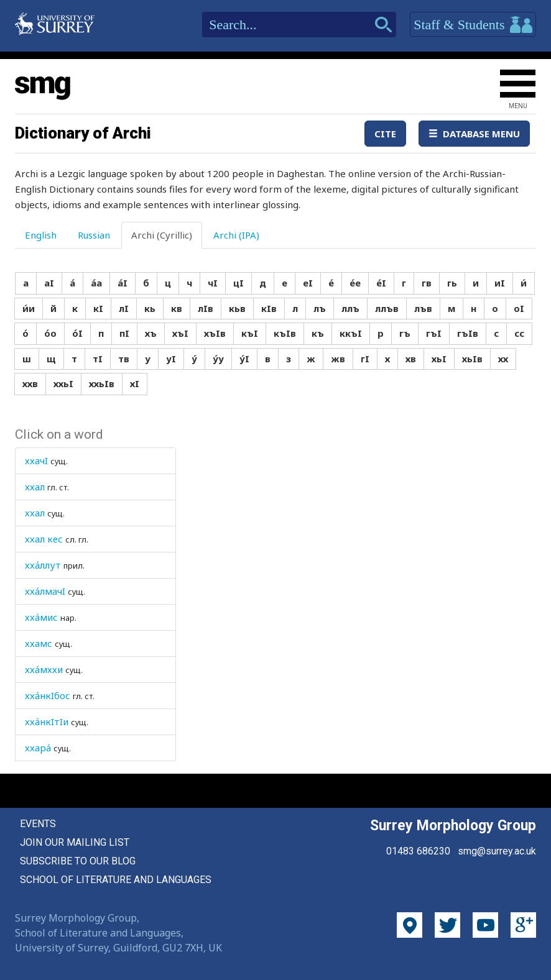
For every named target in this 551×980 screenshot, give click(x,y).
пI (124, 333)
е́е (355, 283)
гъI (434, 333)
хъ (151, 333)
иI (500, 283)
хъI (180, 333)
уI (171, 359)
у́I (244, 359)
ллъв (387, 308)
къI (250, 333)
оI (519, 308)
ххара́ (38, 748)
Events (38, 824)
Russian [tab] (94, 235)
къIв (285, 333)
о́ (25, 333)
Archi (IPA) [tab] (236, 235)
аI (49, 283)
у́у (218, 359)
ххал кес (44, 539)
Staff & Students (473, 25)
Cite (385, 134)
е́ (331, 283)
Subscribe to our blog (78, 861)
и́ (524, 283)
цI (238, 283)
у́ (194, 359)
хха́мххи (44, 669)
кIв (269, 308)
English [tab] (41, 235)
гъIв (468, 333)
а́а (96, 283)
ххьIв (102, 383)
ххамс (39, 643)
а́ (72, 283)
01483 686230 (418, 851)
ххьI (63, 383)
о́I (77, 333)
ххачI (36, 460)
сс (519, 333)
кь (150, 308)
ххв (30, 383)
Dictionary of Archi (83, 133)
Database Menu (474, 134)
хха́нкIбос (48, 695)
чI (213, 283)
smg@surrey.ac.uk (497, 851)
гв (427, 283)
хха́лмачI (45, 591)
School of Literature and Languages (116, 880)
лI (124, 308)
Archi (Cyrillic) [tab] (162, 235)
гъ (405, 333)
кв (177, 308)
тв (124, 359)
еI (308, 283)
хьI (439, 359)
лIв (206, 308)
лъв (423, 308)
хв (411, 359)
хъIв (215, 333)
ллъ (350, 308)
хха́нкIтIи (47, 721)
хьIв (472, 359)
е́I (381, 283)
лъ (320, 308)
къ (318, 333)
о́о (50, 333)
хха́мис (41, 617)
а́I (123, 283)
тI (98, 359)
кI (98, 308)
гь (452, 283)
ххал (35, 487)
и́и (29, 308)
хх (503, 359)
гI (365, 359)
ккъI (351, 333)
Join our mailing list (75, 842)
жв (338, 359)
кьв (237, 308)
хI (135, 383)
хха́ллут (43, 565)
